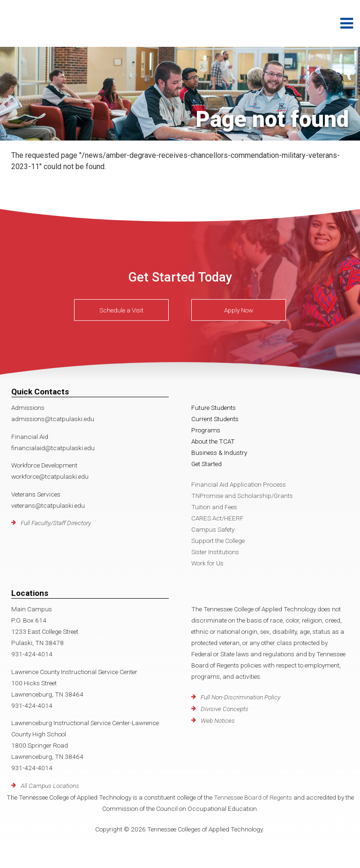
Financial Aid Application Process (239, 484)
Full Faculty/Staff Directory (56, 523)
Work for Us (207, 563)
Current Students (215, 419)
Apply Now (239, 310)
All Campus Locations (50, 786)
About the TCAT (213, 441)
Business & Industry (219, 453)
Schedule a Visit (121, 310)
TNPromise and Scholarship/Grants (242, 496)
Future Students (214, 408)
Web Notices (218, 720)
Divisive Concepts (225, 709)
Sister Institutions (215, 552)
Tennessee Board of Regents (253, 797)
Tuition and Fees (214, 507)
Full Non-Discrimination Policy (240, 697)
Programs (206, 430)
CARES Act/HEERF (217, 518)
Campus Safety (213, 529)
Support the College (218, 541)
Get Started (206, 464)
